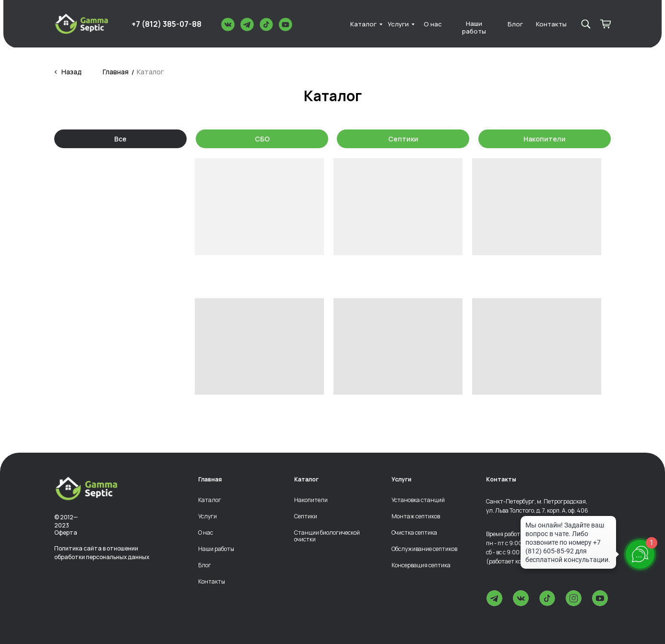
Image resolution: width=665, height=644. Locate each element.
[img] (82, 24)
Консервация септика (421, 565)
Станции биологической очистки (327, 536)
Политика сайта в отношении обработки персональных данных (102, 553)
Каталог (363, 24)
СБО (262, 139)
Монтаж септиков (416, 516)
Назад (71, 72)
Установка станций (418, 500)
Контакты (551, 24)
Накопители (545, 139)
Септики (403, 139)
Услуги (398, 24)
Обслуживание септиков (424, 549)
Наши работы (474, 28)
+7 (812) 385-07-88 (166, 24)
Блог (515, 24)
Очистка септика (414, 533)
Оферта (66, 533)
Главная (116, 72)
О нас (433, 24)
